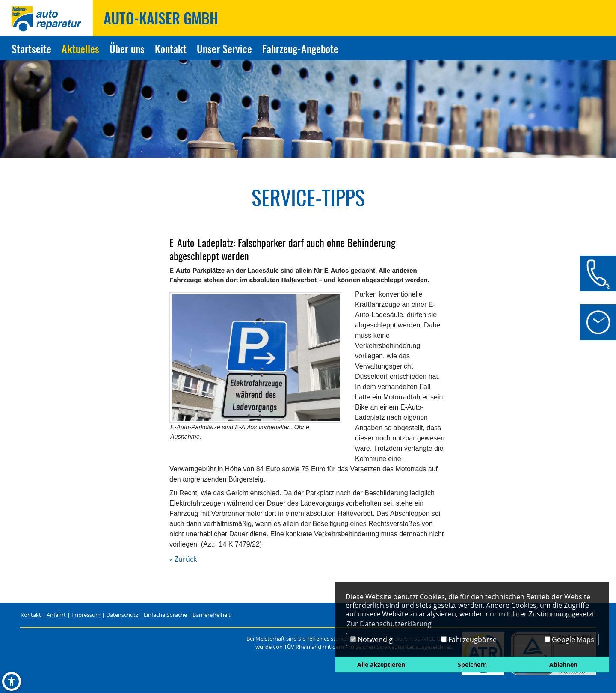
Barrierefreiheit (212, 615)
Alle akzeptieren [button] (381, 665)
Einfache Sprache (165, 615)
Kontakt (31, 615)
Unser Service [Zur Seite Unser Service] (224, 48)
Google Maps (569, 639)
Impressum (86, 615)
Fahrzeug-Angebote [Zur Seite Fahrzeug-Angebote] (300, 48)
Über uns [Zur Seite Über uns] (127, 48)
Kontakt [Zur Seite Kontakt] (171, 48)
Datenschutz (122, 615)
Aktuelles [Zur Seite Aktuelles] (80, 48)
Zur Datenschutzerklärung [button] (389, 624)
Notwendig (372, 639)
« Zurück (183, 559)
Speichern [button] (472, 665)
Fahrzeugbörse (469, 639)
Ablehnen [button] (563, 665)
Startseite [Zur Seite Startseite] (31, 48)
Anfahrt (56, 615)
